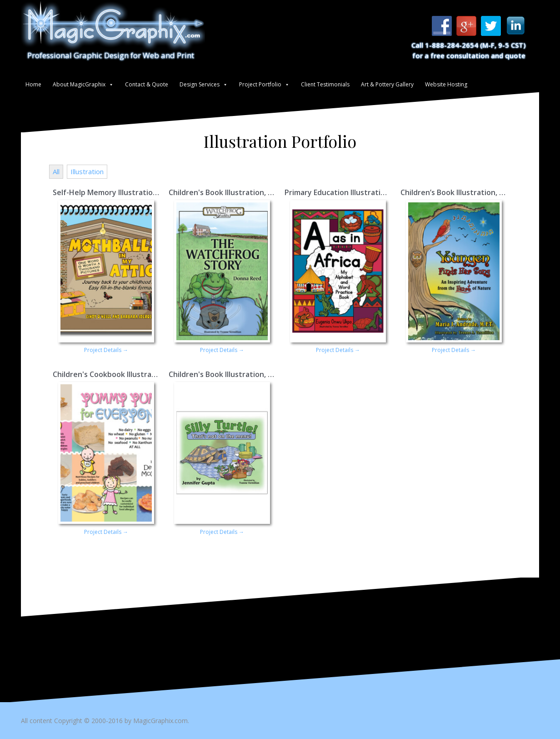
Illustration (87, 171)
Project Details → (106, 350)
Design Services (200, 84)
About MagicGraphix (79, 84)
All (56, 171)
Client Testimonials (325, 84)
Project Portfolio (260, 84)
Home (33, 84)
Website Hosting (446, 84)
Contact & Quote (147, 84)
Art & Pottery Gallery (387, 84)
